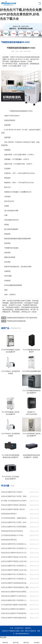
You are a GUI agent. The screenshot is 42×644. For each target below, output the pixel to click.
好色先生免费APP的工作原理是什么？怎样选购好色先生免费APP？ (15, 544)
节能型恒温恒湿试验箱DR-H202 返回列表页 (22, 318)
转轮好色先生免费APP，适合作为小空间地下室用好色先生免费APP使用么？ (15, 553)
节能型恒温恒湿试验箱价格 (16, 321)
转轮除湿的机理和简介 (9, 514)
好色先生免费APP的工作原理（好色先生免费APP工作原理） (15, 522)
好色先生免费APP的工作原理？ (12, 492)
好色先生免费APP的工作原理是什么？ (14, 548)
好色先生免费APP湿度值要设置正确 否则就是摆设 (15, 583)
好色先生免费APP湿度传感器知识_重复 (15, 587)
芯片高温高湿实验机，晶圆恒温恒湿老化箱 (15, 518)
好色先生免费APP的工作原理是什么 (14, 579)
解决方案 (16, 641)
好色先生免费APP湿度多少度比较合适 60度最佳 (15, 505)
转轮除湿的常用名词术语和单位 (12, 531)
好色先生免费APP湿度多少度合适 (13, 509)
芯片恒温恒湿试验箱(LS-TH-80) (12, 535)
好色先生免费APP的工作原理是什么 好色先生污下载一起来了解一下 (15, 600)
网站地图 (3, 637)
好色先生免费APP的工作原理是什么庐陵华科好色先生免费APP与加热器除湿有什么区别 (15, 574)
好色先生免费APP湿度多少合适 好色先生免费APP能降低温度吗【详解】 (15, 557)
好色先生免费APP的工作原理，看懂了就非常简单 (15, 496)
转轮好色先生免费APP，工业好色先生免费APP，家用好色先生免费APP (15, 596)
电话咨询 (37, 641)
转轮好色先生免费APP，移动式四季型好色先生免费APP (15, 592)
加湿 (6, 243)
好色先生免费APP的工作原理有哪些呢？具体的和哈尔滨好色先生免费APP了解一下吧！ (15, 527)
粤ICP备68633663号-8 (22, 634)
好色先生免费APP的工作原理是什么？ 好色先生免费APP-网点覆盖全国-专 (15, 566)
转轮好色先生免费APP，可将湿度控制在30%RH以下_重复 (15, 613)
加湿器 (16, 248)
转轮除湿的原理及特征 (9, 540)
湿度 (6, 137)
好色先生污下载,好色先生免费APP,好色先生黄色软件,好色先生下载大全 (21, 14)
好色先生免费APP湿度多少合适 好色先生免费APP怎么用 (15, 570)
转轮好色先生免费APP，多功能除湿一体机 (15, 609)
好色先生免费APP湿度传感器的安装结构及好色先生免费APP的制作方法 (15, 618)
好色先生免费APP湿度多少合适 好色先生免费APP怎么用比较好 (15, 561)
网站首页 (5, 641)
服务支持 (26, 641)
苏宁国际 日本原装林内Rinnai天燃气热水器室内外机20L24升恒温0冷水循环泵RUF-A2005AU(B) (15, 501)
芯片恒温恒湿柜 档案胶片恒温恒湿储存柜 (15, 605)
